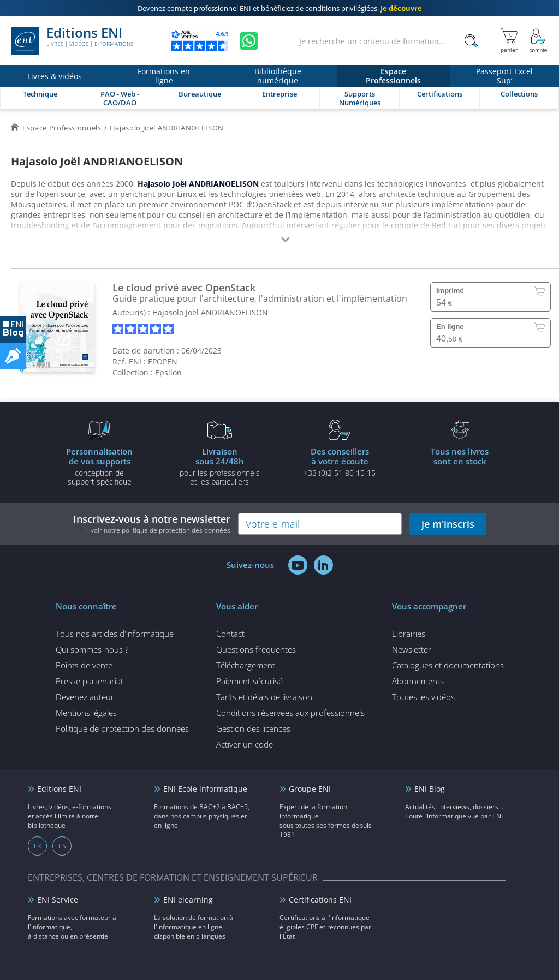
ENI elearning (188, 900)
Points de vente (84, 665)
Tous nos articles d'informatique (115, 634)
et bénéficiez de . (280, 8)
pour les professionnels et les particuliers (219, 466)
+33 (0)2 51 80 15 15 (340, 462)
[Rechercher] (471, 41)
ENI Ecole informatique (205, 789)
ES (62, 846)
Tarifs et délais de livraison (264, 697)
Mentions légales (86, 713)
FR (37, 846)
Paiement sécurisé (249, 681)
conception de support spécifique (99, 466)
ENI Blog (430, 789)
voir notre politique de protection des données (160, 530)
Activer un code (245, 744)
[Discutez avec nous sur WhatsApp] (249, 41)
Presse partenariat (90, 681)
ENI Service (58, 900)
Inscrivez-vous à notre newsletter (152, 524)
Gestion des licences (253, 728)
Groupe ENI (310, 789)
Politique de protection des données (122, 728)
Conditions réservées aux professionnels (290, 713)
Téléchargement (246, 665)
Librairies (409, 634)
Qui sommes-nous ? (92, 649)
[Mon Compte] (538, 41)
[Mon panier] (509, 41)
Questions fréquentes (256, 649)
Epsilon (168, 372)
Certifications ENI (320, 900)
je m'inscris (448, 524)
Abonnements (418, 681)
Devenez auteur (85, 697)
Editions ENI (72, 41)
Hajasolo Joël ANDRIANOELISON (210, 312)
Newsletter (412, 649)
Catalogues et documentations (448, 665)
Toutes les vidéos (423, 697)
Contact (230, 634)
